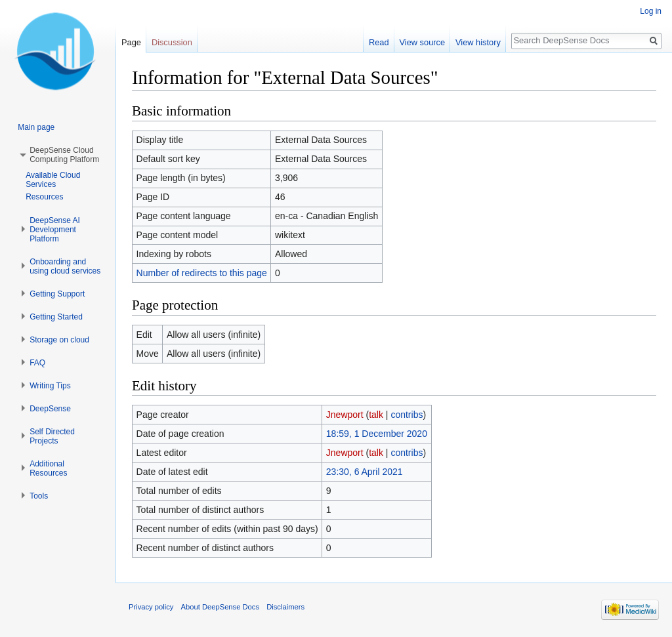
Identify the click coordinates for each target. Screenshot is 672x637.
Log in (651, 11)
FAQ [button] (37, 363)
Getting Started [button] (56, 317)
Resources (44, 197)
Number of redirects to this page (202, 273)
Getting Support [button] (57, 294)
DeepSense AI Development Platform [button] (55, 230)
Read (379, 42)
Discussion (172, 42)
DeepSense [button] (50, 409)
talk (376, 415)
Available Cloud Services (53, 180)
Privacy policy (151, 607)
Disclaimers (285, 607)
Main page (36, 127)
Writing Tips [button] (50, 386)
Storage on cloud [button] (59, 340)
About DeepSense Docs (220, 607)
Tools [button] (39, 496)
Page (131, 42)
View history (478, 42)
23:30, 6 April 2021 (365, 472)
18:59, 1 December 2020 (377, 434)
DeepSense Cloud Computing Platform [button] (64, 155)
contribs (407, 415)
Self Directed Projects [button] (52, 436)
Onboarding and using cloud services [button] (65, 266)
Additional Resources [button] (48, 468)
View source (422, 42)
